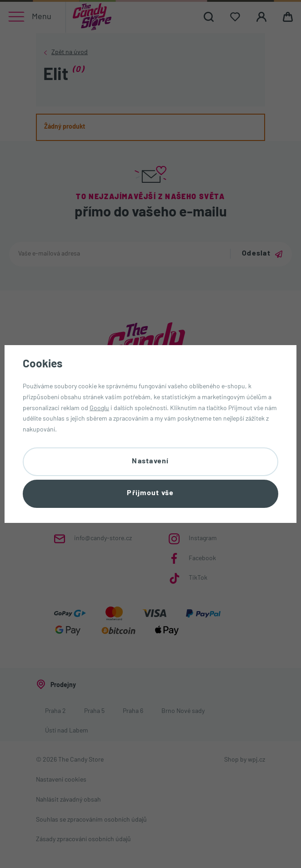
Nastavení (150, 461)
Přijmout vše (150, 494)
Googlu (99, 408)
